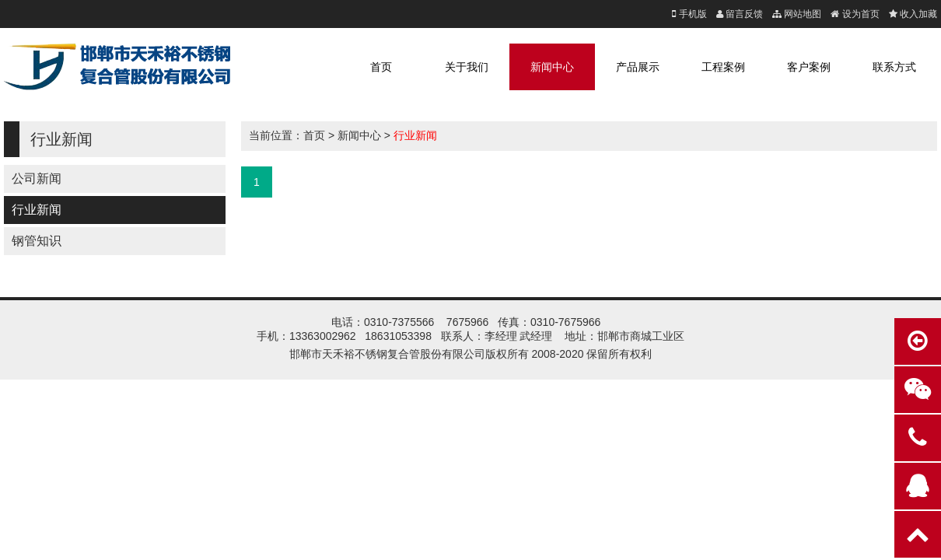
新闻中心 (552, 67)
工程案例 (723, 67)
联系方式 (894, 67)
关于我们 (467, 67)
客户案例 (809, 67)
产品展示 (638, 67)
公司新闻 (37, 178)
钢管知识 (37, 241)
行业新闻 (37, 210)
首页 (381, 67)
